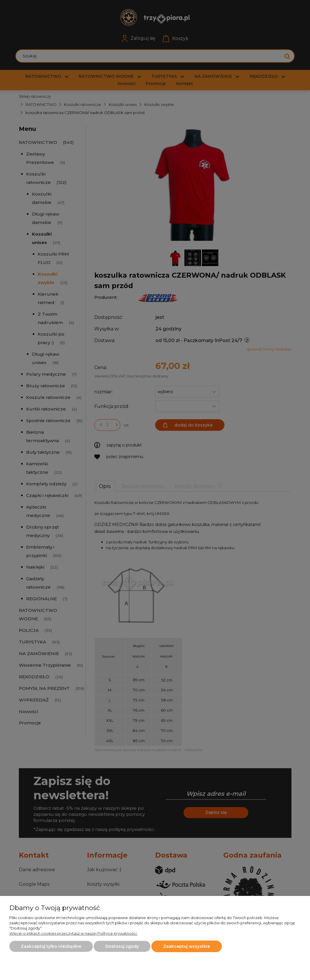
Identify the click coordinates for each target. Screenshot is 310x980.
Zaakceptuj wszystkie (187, 946)
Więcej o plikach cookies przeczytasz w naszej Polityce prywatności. (73, 933)
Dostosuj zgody (122, 946)
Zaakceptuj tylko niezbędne (51, 946)
